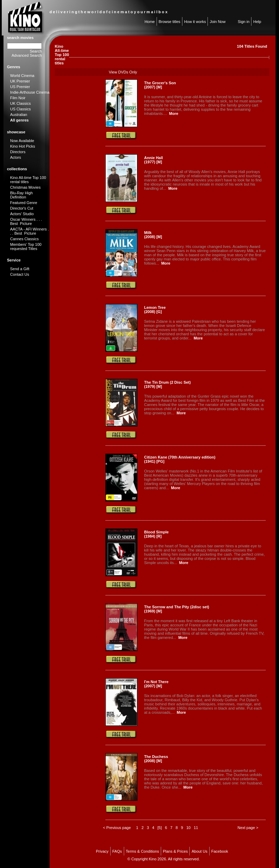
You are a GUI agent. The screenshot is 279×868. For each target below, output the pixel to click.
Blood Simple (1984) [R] (156, 534)
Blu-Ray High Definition (21, 195)
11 (196, 828)
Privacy (102, 851)
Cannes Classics (24, 239)
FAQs (117, 851)
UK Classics (20, 103)
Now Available (22, 141)
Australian (19, 115)
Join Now (217, 22)
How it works (195, 22)
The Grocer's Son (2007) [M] (160, 85)
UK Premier (20, 81)
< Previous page (117, 828)
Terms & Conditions (142, 851)
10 (188, 828)
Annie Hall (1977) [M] (153, 160)
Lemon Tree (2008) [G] (155, 310)
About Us (199, 851)
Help (257, 22)
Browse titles (169, 22)
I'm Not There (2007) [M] (156, 684)
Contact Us (20, 274)
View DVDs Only (123, 72)
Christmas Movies (25, 187)
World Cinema (22, 76)
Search (36, 51)
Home (149, 22)
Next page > (248, 828)
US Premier (20, 87)
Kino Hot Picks (23, 146)
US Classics (20, 109)
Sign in (244, 22)
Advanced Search (27, 55)
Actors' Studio (22, 214)
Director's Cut (22, 208)
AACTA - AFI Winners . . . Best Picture (29, 231)
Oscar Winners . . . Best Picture (26, 221)
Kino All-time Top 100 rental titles (28, 180)
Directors (18, 152)
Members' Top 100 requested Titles (26, 247)
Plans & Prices (175, 851)
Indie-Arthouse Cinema (30, 92)
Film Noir (18, 98)
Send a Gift (20, 269)
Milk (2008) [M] (153, 235)
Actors (16, 157)
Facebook (220, 851)
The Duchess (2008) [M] (156, 759)
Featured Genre (24, 203)
